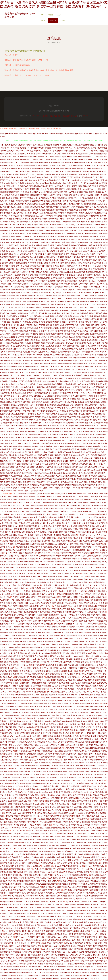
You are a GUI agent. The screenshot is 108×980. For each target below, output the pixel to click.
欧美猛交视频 (24, 201)
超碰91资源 (77, 281)
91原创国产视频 (22, 222)
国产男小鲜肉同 (75, 204)
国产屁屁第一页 (75, 322)
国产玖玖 (55, 420)
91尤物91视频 (17, 553)
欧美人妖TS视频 (47, 709)
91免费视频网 (102, 523)
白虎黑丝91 (37, 949)
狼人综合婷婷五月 (24, 541)
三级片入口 (90, 774)
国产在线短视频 (71, 414)
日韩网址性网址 (28, 884)
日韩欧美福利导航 (93, 624)
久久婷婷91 (36, 763)
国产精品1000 (5, 355)
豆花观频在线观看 (14, 905)
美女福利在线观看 (41, 417)
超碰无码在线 (56, 364)
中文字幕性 (34, 810)
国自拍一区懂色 (78, 905)
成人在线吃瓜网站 (19, 346)
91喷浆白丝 (69, 902)
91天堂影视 (59, 408)
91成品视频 (51, 630)
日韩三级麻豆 (80, 795)
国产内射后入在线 (11, 399)
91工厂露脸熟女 (37, 701)
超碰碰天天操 (39, 180)
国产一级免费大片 (99, 254)
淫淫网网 (40, 257)
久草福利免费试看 (53, 396)
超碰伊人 (99, 715)
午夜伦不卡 (10, 171)
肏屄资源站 (34, 896)
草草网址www (39, 712)
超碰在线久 (13, 964)
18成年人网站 (37, 236)
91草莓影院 (34, 195)
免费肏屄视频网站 (61, 772)
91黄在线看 (54, 644)
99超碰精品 (102, 573)
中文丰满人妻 (35, 659)
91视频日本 (80, 857)
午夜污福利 (61, 869)
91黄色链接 (12, 556)
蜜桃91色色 (35, 304)
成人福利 (92, 970)
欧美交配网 (21, 890)
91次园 (30, 556)
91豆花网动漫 (38, 721)
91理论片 (32, 340)
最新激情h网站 (28, 361)
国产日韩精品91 (6, 189)
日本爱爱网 (86, 896)
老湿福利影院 (95, 677)
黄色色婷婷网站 (101, 828)
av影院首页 (91, 591)
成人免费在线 (15, 281)
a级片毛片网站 (75, 949)
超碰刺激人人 (32, 748)
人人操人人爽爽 (62, 928)
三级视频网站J (20, 414)
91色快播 (84, 231)
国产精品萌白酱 (23, 390)
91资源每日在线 (20, 845)
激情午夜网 (10, 751)
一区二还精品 (58, 751)
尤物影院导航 (43, 689)
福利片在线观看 (42, 154)
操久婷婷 (7, 260)
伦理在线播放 (78, 165)
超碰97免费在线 (41, 834)
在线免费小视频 (79, 313)
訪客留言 (63, 20)
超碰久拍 (68, 751)
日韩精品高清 (74, 310)
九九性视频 (43, 863)
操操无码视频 (42, 349)
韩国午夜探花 (90, 742)
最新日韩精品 (82, 216)
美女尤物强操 (23, 689)
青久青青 (11, 393)
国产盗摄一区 (60, 952)
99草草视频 (80, 662)
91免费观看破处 (21, 547)
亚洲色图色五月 (25, 523)
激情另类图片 (88, 225)
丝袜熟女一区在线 (42, 976)
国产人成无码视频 (89, 174)
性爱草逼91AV (97, 322)
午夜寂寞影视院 (47, 547)
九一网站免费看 (99, 701)
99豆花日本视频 (15, 624)
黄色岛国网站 (72, 189)
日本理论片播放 (92, 636)
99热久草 (95, 526)
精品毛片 (65, 340)
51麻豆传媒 (23, 908)
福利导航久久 (55, 650)
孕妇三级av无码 (58, 358)
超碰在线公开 (33, 384)
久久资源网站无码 (36, 606)
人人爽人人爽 (92, 568)
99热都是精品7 (63, 848)
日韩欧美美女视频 (44, 343)
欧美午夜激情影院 (7, 615)
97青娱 (18, 514)
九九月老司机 (64, 505)
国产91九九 (19, 937)
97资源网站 (70, 633)
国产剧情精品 (81, 154)
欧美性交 (3, 905)
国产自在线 (52, 304)
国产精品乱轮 (20, 677)
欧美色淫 (56, 171)
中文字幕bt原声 (12, 331)
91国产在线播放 (66, 349)
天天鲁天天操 (44, 860)
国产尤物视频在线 (99, 408)
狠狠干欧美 (4, 287)
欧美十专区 (96, 978)
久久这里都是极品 (70, 733)
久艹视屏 (101, 606)
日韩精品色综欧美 (40, 704)
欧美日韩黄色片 (85, 375)
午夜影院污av (83, 668)
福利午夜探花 (36, 698)
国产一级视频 (51, 692)
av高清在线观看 (15, 695)
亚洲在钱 (20, 840)
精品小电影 (76, 940)
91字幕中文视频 (26, 630)
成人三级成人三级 (7, 228)
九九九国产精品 (12, 851)
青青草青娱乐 (96, 615)
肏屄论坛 (33, 538)
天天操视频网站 (69, 798)
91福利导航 (102, 612)
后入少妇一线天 (84, 712)
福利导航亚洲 (56, 653)
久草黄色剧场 (37, 813)
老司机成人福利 (23, 881)
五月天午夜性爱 (49, 967)
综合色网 (58, 905)
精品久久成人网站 (77, 978)
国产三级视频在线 (18, 435)
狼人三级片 (38, 449)
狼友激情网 (8, 579)
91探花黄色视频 (57, 851)
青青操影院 (46, 931)
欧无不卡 (52, 556)
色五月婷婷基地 (13, 606)
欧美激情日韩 (81, 319)
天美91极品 (79, 872)
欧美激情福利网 (6, 437)
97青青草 (29, 712)
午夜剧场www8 (32, 792)
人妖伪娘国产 (16, 698)
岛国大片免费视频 (25, 165)
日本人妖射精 (103, 290)
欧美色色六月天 (98, 168)
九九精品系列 (27, 804)
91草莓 (22, 420)
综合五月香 (41, 204)
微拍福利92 (27, 774)
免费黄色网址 (18, 402)
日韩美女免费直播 (76, 390)
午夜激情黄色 (38, 910)
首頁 (42, 15)
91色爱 (5, 372)
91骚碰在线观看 (20, 807)
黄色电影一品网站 (65, 591)
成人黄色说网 (31, 754)
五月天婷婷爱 (24, 299)
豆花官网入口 (71, 837)
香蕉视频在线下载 (56, 603)
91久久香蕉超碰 (26, 582)
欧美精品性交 (18, 198)
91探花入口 (82, 568)
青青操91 (103, 437)
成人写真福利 (79, 278)
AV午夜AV (20, 887)
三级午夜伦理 (46, 825)
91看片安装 (35, 828)
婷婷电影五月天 (87, 840)
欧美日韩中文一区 (63, 231)
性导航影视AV (83, 242)
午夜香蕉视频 (7, 822)
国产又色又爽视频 (42, 603)
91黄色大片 (48, 606)
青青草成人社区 (48, 813)
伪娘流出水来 (53, 559)
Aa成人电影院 (71, 952)
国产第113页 (98, 807)
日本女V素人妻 (94, 928)
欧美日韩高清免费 (68, 364)
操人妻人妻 (42, 848)
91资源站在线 (62, 503)
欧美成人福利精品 (74, 913)
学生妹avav (4, 293)
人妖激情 (39, 641)
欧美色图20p (37, 798)
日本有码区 (12, 840)
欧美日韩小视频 (72, 405)
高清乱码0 (73, 245)
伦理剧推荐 (78, 355)
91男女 (66, 204)
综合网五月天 (7, 233)
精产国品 (19, 352)
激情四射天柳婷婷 (59, 783)
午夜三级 (74, 535)
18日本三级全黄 (51, 414)
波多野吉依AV (97, 751)
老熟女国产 (62, 585)
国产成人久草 (16, 769)
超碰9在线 (11, 922)
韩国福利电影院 (49, 928)
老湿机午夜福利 (13, 825)
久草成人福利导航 (88, 556)
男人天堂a (83, 585)
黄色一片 (80, 494)
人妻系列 (84, 222)
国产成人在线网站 (18, 204)
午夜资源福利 (69, 872)
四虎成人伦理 (69, 887)
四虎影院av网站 (59, 624)
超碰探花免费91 (8, 618)
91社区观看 (20, 742)
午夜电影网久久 (45, 195)
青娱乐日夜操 (47, 698)
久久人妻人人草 (20, 736)
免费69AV (103, 665)
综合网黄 (12, 328)
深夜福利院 (18, 529)
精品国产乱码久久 (22, 550)
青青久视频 (36, 307)
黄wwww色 (40, 183)
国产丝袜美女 (56, 195)
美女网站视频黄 (22, 417)
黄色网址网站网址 (24, 399)
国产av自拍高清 (6, 633)
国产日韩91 (6, 180)
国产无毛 (80, 733)
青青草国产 (55, 322)
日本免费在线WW (47, 659)
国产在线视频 (39, 316)
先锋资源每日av (52, 538)
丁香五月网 (6, 272)
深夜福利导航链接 (32, 789)
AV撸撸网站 (37, 931)
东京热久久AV (71, 508)
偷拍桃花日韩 (26, 568)
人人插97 (56, 946)
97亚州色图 (63, 644)
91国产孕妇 (89, 603)
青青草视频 (53, 532)
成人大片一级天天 (78, 381)
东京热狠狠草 (40, 251)
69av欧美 (28, 615)
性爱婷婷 (55, 284)
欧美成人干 (36, 517)
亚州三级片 (21, 656)
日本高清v (95, 429)
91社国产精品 (49, 964)
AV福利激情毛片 (31, 426)
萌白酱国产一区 (26, 174)
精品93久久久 (92, 290)
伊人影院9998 (13, 837)
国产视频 (90, 440)
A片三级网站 (76, 287)
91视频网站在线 (18, 189)
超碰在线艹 (38, 266)
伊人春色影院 (42, 656)
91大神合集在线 (60, 701)
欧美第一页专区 (47, 662)
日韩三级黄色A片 (91, 245)
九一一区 (80, 869)
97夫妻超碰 (51, 727)
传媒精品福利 (19, 627)
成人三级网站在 (80, 272)
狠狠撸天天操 (30, 934)
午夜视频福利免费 (49, 437)
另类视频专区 (28, 745)
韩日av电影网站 (68, 769)
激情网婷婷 (43, 408)
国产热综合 (102, 260)
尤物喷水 (65, 704)
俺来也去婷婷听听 (41, 902)
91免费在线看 (51, 677)
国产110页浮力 (57, 931)
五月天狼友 (37, 899)
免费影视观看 (60, 228)
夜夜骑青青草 (16, 168)
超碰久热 (33, 760)
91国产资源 (85, 913)
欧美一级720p (15, 704)
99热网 (29, 500)
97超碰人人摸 (44, 644)
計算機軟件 (47, 116)
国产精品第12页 (82, 337)
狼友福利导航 (22, 556)
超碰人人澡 (35, 769)
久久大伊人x (38, 973)
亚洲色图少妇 (14, 973)
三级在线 (88, 494)
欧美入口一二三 (81, 763)
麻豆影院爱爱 (72, 284)
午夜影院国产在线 (40, 381)
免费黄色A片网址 (62, 174)
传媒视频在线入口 (91, 952)
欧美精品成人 (24, 851)
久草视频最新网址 (56, 248)
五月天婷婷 (4, 440)
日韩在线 (37, 192)
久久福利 (81, 328)
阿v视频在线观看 (88, 621)
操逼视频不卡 (53, 656)
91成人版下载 (22, 715)
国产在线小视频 (90, 349)
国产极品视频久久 (36, 562)
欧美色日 (67, 976)
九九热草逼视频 (12, 780)
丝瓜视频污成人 (31, 420)
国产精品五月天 (8, 290)
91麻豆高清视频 (91, 612)
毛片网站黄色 (28, 449)
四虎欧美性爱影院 (94, 887)
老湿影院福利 (42, 890)
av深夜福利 (36, 662)
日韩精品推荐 (67, 346)
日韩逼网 (21, 183)
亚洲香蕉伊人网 (52, 505)
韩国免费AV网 (98, 517)
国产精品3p (72, 369)
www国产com (74, 514)
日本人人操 (95, 893)
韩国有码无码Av (56, 899)
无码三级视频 (67, 866)
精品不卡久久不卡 (55, 863)
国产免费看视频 (64, 331)
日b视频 (70, 272)
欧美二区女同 (16, 405)
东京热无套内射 (6, 523)
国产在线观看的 (26, 440)
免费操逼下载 (55, 736)
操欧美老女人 (62, 304)
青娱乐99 (16, 511)
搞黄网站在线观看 (92, 313)
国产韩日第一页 (101, 724)
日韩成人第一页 (13, 207)
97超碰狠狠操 (69, 594)
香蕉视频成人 (52, 940)
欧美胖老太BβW (67, 511)
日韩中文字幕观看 (32, 151)
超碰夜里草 (63, 532)
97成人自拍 (18, 730)
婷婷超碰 (45, 609)
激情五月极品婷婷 (69, 154)
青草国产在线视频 (32, 171)
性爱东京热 (15, 272)
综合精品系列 (54, 973)
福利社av (20, 573)
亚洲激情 (22, 526)
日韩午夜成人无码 (60, 680)
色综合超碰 (45, 674)
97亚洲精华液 (24, 157)
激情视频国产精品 (82, 192)
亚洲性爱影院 (53, 913)
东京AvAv (8, 553)
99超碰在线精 (26, 517)
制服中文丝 (37, 520)
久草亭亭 (86, 565)
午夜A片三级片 (57, 290)
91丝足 (12, 600)
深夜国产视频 (49, 429)
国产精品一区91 (27, 405)
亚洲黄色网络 (47, 875)
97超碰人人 (19, 934)
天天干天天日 (73, 934)
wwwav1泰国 (19, 757)
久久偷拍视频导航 (75, 644)
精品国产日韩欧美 (33, 526)
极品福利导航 (71, 417)
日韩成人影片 (11, 269)
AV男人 (85, 573)
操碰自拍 (99, 872)
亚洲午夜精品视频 (55, 337)
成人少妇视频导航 (95, 236)
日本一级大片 (5, 145)
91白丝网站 (26, 671)
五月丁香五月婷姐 (64, 647)
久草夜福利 (30, 976)
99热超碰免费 (5, 869)
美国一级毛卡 (17, 777)
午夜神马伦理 (9, 426)
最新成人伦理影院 (79, 730)
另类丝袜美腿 (62, 689)
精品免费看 (29, 245)
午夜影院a (35, 668)
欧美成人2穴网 (77, 893)
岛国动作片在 (46, 313)
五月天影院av (56, 760)
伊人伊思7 (62, 597)
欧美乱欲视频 (7, 278)
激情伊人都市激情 (58, 955)
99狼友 (66, 919)
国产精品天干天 (64, 177)
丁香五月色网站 (57, 151)
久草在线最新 (56, 346)
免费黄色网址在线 (94, 269)
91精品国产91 (102, 251)
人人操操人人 (72, 692)
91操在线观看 (52, 381)
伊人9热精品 (19, 615)
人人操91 (87, 792)
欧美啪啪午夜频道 (67, 842)
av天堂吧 (79, 878)
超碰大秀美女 (99, 869)
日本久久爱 (47, 783)
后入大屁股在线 (26, 875)
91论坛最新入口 (63, 724)
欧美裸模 (16, 174)
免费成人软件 (21, 301)
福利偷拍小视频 (101, 145)
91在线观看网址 (17, 674)
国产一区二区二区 (14, 163)
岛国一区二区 (36, 313)
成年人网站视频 (99, 378)
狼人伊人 (101, 529)
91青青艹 (34, 718)
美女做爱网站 (60, 571)
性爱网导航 (20, 618)
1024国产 (22, 863)
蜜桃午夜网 (54, 328)
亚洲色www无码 (59, 875)
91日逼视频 (14, 369)
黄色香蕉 (11, 789)
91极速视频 (30, 928)
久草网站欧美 (57, 641)
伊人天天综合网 (89, 588)
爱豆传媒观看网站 (81, 186)
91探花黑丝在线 (40, 884)
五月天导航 (51, 636)
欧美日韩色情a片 (64, 940)
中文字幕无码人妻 (91, 177)
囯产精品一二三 (98, 816)
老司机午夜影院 (84, 955)
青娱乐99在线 (85, 544)
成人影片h (20, 251)
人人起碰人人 (37, 600)
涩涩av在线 (68, 603)
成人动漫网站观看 (42, 163)
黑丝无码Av (84, 514)
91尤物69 (4, 284)
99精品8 (98, 514)
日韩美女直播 (101, 281)
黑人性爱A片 (22, 748)
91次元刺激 (56, 582)
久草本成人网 (32, 680)
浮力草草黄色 (78, 766)
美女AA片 (52, 822)
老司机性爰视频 (97, 698)
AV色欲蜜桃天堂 (91, 857)
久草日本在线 (72, 568)
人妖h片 (45, 949)
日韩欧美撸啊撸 (19, 754)
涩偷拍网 (84, 940)
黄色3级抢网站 (69, 151)
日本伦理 (90, 706)
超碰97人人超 (15, 946)
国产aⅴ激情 (42, 452)
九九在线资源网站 (21, 494)
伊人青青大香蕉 (73, 544)
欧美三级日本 (7, 346)
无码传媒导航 (12, 337)
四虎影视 (40, 233)
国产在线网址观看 (69, 319)
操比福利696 (79, 828)
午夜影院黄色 (95, 881)
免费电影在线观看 (75, 236)
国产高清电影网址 (14, 296)
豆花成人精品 (99, 925)
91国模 (13, 576)
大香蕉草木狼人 (98, 494)
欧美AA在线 (69, 742)
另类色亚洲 (90, 627)
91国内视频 (101, 591)
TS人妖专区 (80, 627)
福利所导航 (10, 414)
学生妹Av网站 (7, 154)
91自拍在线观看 (100, 165)
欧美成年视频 (18, 446)
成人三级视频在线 (21, 340)
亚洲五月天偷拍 (76, 541)
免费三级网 (94, 656)
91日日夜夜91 (29, 180)
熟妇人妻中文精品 (33, 807)
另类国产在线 (16, 307)
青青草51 (49, 378)
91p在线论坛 (26, 919)
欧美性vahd (73, 712)
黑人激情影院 (44, 780)
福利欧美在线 (26, 387)
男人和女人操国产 (78, 526)
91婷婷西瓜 (74, 727)
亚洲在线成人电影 (32, 854)
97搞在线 (53, 689)
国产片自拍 (55, 263)
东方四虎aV (10, 916)
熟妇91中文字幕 (89, 890)
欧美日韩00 (47, 641)
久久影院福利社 (81, 842)
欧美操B (16, 582)
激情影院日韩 (9, 387)
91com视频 (90, 899)
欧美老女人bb (19, 228)
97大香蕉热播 (75, 840)
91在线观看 (72, 440)
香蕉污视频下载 (45, 706)
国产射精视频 (87, 704)
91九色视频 (19, 186)
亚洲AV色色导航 (42, 695)
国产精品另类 (43, 435)
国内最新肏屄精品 (65, 553)
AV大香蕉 (27, 674)
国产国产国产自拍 (11, 763)
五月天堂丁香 (97, 411)
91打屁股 (56, 825)
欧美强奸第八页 (10, 573)
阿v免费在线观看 (28, 905)
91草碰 (72, 239)
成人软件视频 (83, 284)
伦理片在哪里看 (43, 328)
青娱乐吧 (22, 500)
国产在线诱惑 (59, 387)
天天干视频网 (78, 754)
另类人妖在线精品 (33, 647)
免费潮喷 (12, 222)
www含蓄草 (59, 742)
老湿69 (61, 748)
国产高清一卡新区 (41, 219)
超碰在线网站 (11, 890)
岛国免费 (83, 304)
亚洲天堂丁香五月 (56, 299)
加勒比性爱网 (19, 171)
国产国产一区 (17, 192)
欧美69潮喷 (59, 192)
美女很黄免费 (7, 792)
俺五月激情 (56, 541)
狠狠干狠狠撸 (67, 721)
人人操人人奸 (90, 828)
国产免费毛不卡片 (65, 420)
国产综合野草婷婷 (17, 772)
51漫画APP (34, 325)
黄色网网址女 (44, 248)
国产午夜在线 (75, 848)
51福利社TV (7, 636)
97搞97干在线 (35, 881)
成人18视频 (24, 396)
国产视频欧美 (25, 701)
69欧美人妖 (64, 825)
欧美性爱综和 (25, 766)
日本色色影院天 (94, 860)
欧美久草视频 (74, 822)
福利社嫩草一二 (59, 633)
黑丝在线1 (12, 559)
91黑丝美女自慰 (47, 772)
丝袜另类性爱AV (91, 733)
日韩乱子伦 (48, 680)
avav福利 (24, 535)
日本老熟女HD (8, 845)
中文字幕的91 (79, 674)
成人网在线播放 (75, 704)
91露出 (25, 831)
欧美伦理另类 (92, 443)
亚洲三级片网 (47, 550)
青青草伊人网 (86, 721)
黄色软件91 (89, 275)
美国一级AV (37, 174)
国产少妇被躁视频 (29, 597)
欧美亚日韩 (67, 588)
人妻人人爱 (97, 500)
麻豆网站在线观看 (89, 296)
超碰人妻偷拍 (83, 757)
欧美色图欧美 (5, 686)
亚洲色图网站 (20, 432)
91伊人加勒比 (54, 310)
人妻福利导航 (46, 881)
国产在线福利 (94, 423)
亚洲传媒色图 (100, 748)
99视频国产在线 (8, 514)
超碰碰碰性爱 (22, 559)
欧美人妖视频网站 (86, 361)
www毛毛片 (83, 884)
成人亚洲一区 (29, 801)
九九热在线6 (62, 937)
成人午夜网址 (33, 322)
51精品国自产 (56, 721)
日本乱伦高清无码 (37, 429)
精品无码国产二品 (23, 408)
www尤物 (56, 517)
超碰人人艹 (23, 650)
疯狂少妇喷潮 (33, 367)
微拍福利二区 (65, 845)
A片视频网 (43, 304)
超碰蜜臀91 (61, 692)
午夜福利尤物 (65, 973)
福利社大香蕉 (75, 538)
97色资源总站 (62, 934)
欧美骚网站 (64, 393)
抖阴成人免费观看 (67, 517)
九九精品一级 (76, 621)
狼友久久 (55, 881)
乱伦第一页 (27, 293)
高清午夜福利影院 (41, 556)
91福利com (88, 701)
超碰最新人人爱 (71, 854)
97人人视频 (43, 822)
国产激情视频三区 (82, 364)
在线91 (7, 638)
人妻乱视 (7, 204)
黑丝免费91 (26, 698)
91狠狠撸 (76, 171)
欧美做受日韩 (49, 201)
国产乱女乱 (88, 369)
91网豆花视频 (40, 228)
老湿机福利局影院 (58, 562)
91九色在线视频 (17, 355)
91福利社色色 (69, 789)
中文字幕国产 (17, 636)
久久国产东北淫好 (9, 860)
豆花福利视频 (19, 343)
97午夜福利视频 (13, 216)
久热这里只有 (94, 834)
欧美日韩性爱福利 (42, 340)
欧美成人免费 (20, 647)
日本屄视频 (71, 627)
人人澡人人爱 (16, 813)
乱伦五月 (21, 378)
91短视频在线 (14, 440)
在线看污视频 (86, 848)
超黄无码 (76, 387)
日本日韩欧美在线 (42, 411)
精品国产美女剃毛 (97, 171)
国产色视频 (47, 358)
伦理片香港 (62, 417)
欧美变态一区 (25, 148)
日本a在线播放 (35, 550)
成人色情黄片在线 (76, 260)
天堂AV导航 (54, 786)
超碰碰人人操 (93, 665)
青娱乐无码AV (81, 863)
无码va (103, 795)
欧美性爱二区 (59, 854)
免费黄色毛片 (51, 168)
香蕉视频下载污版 (90, 367)
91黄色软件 (73, 630)
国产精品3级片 (44, 157)
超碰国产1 (88, 650)
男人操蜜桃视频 (15, 236)
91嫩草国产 (95, 417)
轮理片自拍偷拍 (31, 343)
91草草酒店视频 (51, 180)
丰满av (73, 609)
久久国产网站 (26, 692)
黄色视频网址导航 (58, 275)
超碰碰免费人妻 (78, 816)
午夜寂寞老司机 (28, 709)
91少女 (46, 973)
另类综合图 (30, 544)
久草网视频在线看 (7, 263)
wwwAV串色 (58, 795)
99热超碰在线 (15, 919)
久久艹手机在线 (83, 692)
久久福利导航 (56, 497)
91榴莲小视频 (28, 219)
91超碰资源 (45, 736)
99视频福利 (32, 565)
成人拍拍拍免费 (10, 242)
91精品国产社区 (44, 364)
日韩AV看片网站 (6, 683)
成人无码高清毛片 (72, 293)
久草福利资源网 (75, 254)
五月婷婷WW (39, 908)
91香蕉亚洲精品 (43, 310)
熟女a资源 (19, 949)
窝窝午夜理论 (99, 361)
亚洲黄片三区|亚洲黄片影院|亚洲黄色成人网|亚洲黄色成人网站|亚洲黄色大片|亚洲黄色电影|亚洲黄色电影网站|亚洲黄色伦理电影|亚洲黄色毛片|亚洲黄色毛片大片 (54, 479)
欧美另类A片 (72, 532)
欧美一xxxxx (82, 189)
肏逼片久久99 (75, 834)
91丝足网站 (78, 579)
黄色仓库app (63, 757)
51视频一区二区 (12, 591)
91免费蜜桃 (48, 893)
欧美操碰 (66, 399)
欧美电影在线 (32, 328)
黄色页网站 (4, 760)
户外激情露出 (68, 579)
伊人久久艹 (18, 505)
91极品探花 (38, 618)
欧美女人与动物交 (65, 160)
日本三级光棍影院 (44, 186)
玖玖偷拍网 (35, 925)
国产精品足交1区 (9, 848)
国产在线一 (59, 201)
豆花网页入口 (41, 636)
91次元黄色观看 (101, 621)
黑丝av (103, 535)
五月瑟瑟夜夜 (74, 576)
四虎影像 (92, 503)
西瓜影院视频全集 (68, 423)
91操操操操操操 (61, 665)
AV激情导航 (45, 786)
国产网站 (62, 242)
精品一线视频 (47, 795)
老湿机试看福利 (52, 961)
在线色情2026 (9, 931)
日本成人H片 (27, 967)
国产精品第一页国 (90, 299)
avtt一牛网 (82, 630)
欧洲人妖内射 (5, 612)
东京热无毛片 (84, 559)
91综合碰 (80, 369)
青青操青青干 (27, 443)
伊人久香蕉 (45, 647)
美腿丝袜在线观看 (60, 369)
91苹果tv (47, 541)
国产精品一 (72, 689)
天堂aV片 (39, 777)
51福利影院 (30, 414)
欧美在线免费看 (74, 257)
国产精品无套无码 (87, 352)
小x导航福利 (38, 405)
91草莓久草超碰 (95, 192)
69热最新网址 (92, 384)
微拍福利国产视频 (75, 174)
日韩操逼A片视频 (12, 766)
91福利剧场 (50, 228)
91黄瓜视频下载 (37, 541)
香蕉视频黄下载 (70, 494)
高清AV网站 (37, 875)
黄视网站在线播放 (43, 263)
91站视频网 (36, 837)
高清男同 (46, 449)
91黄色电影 (83, 266)
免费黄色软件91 (62, 576)
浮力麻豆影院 (31, 890)
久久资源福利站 (55, 878)
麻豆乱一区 (17, 683)
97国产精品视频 (98, 207)
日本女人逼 (30, 603)
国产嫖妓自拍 (65, 715)
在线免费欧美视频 (38, 168)
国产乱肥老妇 (64, 361)
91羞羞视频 (54, 242)
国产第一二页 (91, 689)
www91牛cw (5, 568)
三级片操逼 (92, 842)
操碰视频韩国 (5, 952)
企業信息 (53, 20)
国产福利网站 (84, 934)
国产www (67, 408)
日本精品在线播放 (21, 393)
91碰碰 (54, 978)
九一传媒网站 (57, 588)
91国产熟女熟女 (44, 612)
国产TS (46, 500)
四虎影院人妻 (75, 724)
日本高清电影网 (48, 236)
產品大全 (60, 15)
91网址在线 (20, 532)
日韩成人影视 (7, 198)
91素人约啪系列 (79, 529)
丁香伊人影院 (68, 674)
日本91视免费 (36, 665)
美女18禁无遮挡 (84, 881)
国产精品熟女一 (74, 198)
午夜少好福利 (13, 588)
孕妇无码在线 (95, 420)
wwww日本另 (97, 547)
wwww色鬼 (32, 494)
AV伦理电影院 (50, 579)
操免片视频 (24, 606)
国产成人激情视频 (82, 239)
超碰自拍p (31, 641)
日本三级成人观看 (68, 337)
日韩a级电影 (24, 375)
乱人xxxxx (69, 387)
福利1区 (10, 854)
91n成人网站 (12, 653)
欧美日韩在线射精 (98, 792)
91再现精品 (25, 511)
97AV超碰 (66, 739)
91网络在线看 (22, 860)
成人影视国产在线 (51, 257)
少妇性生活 (37, 952)
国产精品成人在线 (18, 245)
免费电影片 (38, 260)
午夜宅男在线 (94, 284)
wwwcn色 (28, 721)
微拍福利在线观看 (17, 145)
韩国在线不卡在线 (65, 766)
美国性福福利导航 (75, 659)
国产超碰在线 (64, 834)
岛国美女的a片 (46, 582)
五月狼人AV (27, 949)
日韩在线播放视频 (64, 381)
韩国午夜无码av (27, 704)
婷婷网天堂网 (26, 724)
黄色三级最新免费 (84, 417)
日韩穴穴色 (80, 798)
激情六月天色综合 (77, 739)
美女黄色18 (43, 337)
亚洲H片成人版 (48, 523)
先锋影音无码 (67, 565)
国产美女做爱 (78, 866)
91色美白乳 (72, 937)
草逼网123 (98, 600)
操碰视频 (58, 233)
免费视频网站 (46, 399)
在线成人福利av (20, 621)
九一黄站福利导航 (99, 902)
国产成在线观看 (24, 369)
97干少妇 (39, 928)
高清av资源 (96, 848)
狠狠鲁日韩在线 (74, 556)
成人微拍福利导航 (37, 446)
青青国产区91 (90, 937)
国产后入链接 (13, 497)
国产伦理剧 (76, 352)
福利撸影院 (92, 231)
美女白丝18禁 (88, 396)
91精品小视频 (9, 452)
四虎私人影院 (41, 940)
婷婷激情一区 (42, 937)
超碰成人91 (7, 777)
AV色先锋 (55, 715)
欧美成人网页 (45, 766)
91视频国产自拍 (72, 228)
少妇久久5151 (87, 517)
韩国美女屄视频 (99, 582)
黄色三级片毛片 (28, 260)
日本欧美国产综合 (7, 757)
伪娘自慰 (51, 571)
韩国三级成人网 (56, 831)
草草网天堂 (19, 503)
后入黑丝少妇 (90, 511)
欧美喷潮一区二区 (92, 426)
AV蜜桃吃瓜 (43, 384)
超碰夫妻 (78, 517)
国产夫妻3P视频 (69, 931)
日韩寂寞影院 (83, 503)
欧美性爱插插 (12, 195)
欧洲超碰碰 (29, 757)
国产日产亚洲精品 (56, 225)
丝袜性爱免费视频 (97, 565)
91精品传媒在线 (47, 511)
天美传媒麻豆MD (95, 718)
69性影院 (28, 189)
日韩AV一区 (101, 742)
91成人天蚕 (102, 916)
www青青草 (45, 807)
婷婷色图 (40, 840)
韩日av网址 (35, 508)
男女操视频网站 (79, 706)
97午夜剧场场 (11, 715)
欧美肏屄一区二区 (46, 367)
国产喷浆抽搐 (39, 361)
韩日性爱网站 (31, 656)
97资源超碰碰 (94, 668)
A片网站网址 (88, 390)
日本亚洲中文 (16, 665)
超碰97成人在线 (53, 845)
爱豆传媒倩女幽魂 (95, 222)
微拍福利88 (25, 739)
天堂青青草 (53, 695)
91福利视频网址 (10, 541)
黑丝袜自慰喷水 (11, 378)
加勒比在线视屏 (43, 372)
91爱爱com (37, 275)
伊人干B (26, 896)
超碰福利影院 (85, 822)
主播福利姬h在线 (92, 272)
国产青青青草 (17, 437)
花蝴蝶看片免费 (38, 160)
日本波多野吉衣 (92, 310)
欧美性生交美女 (36, 943)
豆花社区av (96, 783)
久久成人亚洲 (55, 355)
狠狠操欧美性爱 (20, 290)
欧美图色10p (89, 943)
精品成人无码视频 (89, 399)
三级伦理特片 (52, 774)
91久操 (8, 245)
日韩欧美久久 (26, 857)
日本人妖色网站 (60, 709)
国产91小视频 (36, 497)
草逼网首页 (103, 186)
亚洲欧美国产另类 (80, 443)
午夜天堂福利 (68, 810)
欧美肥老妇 (24, 372)
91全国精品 (24, 786)
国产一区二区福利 (65, 165)
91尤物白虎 (73, 757)
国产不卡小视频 (36, 299)
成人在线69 (103, 497)
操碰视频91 (47, 715)
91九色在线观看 (68, 378)
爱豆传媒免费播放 (81, 571)
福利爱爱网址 (50, 316)
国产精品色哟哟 (89, 520)
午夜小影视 (60, 902)
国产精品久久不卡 (53, 842)
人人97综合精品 (73, 304)
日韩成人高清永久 (35, 795)
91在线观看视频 (66, 946)
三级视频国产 (71, 869)
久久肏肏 (67, 777)
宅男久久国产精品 (51, 361)
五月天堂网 (33, 452)
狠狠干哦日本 (80, 624)
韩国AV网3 (97, 919)
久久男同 (88, 978)
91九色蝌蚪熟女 (48, 952)
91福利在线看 (37, 568)
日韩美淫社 (50, 896)
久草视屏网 (24, 819)
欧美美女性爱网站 (50, 568)
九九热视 (36, 774)
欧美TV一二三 (66, 582)
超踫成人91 (97, 532)
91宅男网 (3, 668)
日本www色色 (95, 535)
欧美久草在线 (57, 919)
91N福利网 (72, 774)
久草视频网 (73, 908)
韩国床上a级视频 (94, 863)
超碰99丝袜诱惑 (6, 582)
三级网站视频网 (91, 402)
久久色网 (63, 913)
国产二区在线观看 (77, 145)
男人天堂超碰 (17, 896)
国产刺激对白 (103, 443)
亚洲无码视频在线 (93, 301)
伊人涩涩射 (46, 275)
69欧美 (78, 671)
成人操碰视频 (39, 638)
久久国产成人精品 (80, 290)
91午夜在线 (66, 426)
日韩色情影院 (33, 860)
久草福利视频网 (17, 180)
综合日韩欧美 (93, 186)
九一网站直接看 (37, 671)
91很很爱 (11, 647)
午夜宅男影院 (58, 887)
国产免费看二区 (97, 325)
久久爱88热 (65, 541)
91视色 (17, 254)
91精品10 (75, 777)
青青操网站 (77, 553)
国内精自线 (33, 157)
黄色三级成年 (14, 299)
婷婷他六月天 (40, 842)
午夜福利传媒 (16, 597)
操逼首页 (9, 801)
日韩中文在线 (76, 207)
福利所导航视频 (91, 328)
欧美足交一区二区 (79, 183)
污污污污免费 (95, 343)
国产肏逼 (6, 724)
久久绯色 (47, 562)
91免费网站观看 (13, 893)
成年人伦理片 (76, 408)
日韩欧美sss (84, 961)
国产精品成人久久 (100, 683)
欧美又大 (95, 228)
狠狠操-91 (83, 307)
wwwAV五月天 (72, 709)
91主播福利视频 (95, 819)
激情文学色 (97, 390)
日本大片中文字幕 (57, 612)
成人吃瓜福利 (33, 222)
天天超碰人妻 (41, 727)
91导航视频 (29, 573)
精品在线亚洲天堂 (85, 532)
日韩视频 (20, 961)
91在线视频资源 (6, 967)
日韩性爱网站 (99, 706)
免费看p (31, 908)
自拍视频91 (83, 210)
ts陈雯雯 (103, 630)
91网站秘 (90, 730)
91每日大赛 (35, 878)
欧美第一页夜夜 (55, 163)
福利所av (77, 721)
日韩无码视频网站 (46, 334)
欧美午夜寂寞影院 (57, 278)
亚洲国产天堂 (97, 851)
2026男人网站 (57, 621)
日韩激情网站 (72, 884)
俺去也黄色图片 (71, 612)
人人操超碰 (89, 674)
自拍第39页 (26, 955)
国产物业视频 (84, 777)
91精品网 (80, 952)
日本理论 (32, 390)
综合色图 (62, 881)
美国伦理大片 (65, 145)
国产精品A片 (87, 902)
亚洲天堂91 (13, 662)
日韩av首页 (8, 721)
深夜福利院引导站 (52, 638)
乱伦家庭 (26, 177)
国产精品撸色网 (73, 585)
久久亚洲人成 (80, 248)
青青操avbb (45, 925)
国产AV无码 (76, 222)
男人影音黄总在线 (47, 508)
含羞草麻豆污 (96, 553)
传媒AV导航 (92, 680)
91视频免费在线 (56, 426)
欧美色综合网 (7, 160)
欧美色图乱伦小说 (9, 301)
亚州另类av (4, 940)
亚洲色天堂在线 (24, 497)
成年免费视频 (67, 449)
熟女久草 (12, 532)
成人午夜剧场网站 (27, 958)
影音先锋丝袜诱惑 (19, 641)
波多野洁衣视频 (48, 210)
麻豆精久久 (65, 606)
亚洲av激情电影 (85, 293)
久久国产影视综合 (47, 192)
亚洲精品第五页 (76, 296)
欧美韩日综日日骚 (25, 686)
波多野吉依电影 (38, 216)
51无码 (60, 777)
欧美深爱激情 (65, 893)
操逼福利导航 (90, 831)
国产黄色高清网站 (14, 520)
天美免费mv (61, 837)
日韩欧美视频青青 (53, 801)
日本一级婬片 (91, 151)
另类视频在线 (33, 559)
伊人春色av (101, 508)
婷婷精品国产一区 (22, 659)
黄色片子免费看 (17, 612)
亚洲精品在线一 (49, 600)
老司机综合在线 (62, 712)
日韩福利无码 (37, 402)
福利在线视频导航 (78, 426)
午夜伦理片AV (45, 955)
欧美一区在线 (49, 233)
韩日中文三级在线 (13, 701)
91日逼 (16, 423)
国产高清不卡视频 (30, 233)
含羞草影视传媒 (37, 893)
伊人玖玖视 (47, 588)
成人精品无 (54, 390)
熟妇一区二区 (27, 869)
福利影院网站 (86, 204)
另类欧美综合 (11, 609)
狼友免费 (89, 653)
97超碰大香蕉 (98, 160)
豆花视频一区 (83, 745)
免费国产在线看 (96, 334)
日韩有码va (46, 497)
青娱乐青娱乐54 (32, 706)
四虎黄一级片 (86, 505)
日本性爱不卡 (16, 783)
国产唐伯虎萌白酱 (50, 514)
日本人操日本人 (30, 840)
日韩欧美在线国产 (84, 213)
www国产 (57, 511)
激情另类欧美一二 (36, 358)
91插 (77, 378)
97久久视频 (87, 780)
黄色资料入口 (54, 411)
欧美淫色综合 (52, 748)
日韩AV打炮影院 (38, 615)
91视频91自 (59, 523)
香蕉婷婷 (60, 594)
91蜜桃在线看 (20, 916)
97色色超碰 (10, 659)
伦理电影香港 (18, 304)
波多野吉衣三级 (57, 313)
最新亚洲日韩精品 (70, 269)
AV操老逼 (29, 742)
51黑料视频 (83, 665)
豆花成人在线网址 (37, 922)
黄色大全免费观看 (53, 819)
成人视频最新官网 (35, 715)
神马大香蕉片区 (55, 792)
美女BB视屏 (49, 494)
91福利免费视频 (52, 440)
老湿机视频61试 (24, 653)
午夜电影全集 (66, 222)
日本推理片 (43, 331)
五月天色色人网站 (7, 621)
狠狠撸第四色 (91, 446)
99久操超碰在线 (63, 807)
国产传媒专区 (7, 834)
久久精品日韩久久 (15, 709)
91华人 (85, 219)
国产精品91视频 (80, 384)
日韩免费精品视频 (84, 429)
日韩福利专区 (5, 405)
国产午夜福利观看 (14, 910)
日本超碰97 (49, 922)
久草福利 (19, 177)
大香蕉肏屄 (26, 769)
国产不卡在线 (9, 186)
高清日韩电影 (87, 408)
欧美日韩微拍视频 (49, 683)
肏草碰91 (14, 686)
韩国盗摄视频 (87, 976)
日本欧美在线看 (54, 384)
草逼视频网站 (54, 500)
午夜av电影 (83, 860)
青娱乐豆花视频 (82, 718)
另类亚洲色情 (39, 198)
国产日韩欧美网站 (97, 331)
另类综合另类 (60, 508)
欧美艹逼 (83, 576)
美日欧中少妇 (95, 692)
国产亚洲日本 (24, 760)
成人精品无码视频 (63, 168)
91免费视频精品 (31, 435)
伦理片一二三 (5, 576)
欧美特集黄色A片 (60, 922)
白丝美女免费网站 (51, 160)
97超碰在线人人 (51, 544)
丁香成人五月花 (32, 248)
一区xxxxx (14, 165)
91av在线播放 (50, 281)
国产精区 (33, 819)
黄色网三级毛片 (66, 411)
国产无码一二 (92, 304)
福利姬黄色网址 (10, 248)
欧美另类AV (100, 739)
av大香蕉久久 (81, 958)
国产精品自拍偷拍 (22, 334)
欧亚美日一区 (10, 899)
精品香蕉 (37, 239)
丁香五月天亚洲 (74, 393)
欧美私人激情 (29, 834)
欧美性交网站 (35, 511)
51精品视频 (94, 497)
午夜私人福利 (25, 893)
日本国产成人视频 (28, 411)
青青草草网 (17, 967)
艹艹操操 (61, 213)
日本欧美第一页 (15, 381)
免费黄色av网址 (14, 372)
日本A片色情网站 (84, 854)
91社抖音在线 (33, 780)
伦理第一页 (15, 585)
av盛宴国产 (34, 851)
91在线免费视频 (55, 739)
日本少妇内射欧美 (54, 704)
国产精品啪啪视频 (25, 964)
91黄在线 (9, 680)
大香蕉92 (37, 772)
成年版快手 (27, 402)
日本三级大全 (72, 328)
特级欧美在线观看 (72, 210)
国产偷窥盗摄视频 (28, 163)
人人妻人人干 (78, 701)
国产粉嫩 (54, 375)
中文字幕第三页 (39, 231)
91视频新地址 (7, 423)
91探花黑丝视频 (12, 810)
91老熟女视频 (86, 547)
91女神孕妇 (80, 650)
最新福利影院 (74, 361)
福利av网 (17, 878)
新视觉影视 (69, 278)
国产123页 (57, 526)
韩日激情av (66, 653)
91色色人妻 (82, 251)
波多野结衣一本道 (68, 650)
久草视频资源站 (31, 204)
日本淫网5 (53, 745)
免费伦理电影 (23, 284)
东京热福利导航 (29, 727)
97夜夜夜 (40, 633)
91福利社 (59, 890)
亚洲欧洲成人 (28, 192)
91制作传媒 (59, 281)
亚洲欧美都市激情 (63, 600)
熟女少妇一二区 (73, 783)
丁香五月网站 (53, 331)
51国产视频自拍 (26, 585)
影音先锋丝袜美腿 (13, 958)
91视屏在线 (98, 538)
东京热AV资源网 (83, 837)
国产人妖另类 (76, 500)
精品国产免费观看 (27, 281)
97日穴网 (6, 281)
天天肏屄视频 (14, 819)
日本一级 (101, 358)
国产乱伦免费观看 (59, 367)
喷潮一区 (11, 322)
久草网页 (19, 313)
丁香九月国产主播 (9, 417)
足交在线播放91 (45, 151)
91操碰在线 (76, 157)
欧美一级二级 (56, 769)
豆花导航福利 (84, 875)
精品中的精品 (86, 207)
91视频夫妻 (41, 819)
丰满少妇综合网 (49, 970)
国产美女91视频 (96, 432)
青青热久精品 (95, 772)
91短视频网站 (54, 393)
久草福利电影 (51, 934)
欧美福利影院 (44, 789)
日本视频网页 (72, 881)
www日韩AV (17, 745)
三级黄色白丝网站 (46, 854)
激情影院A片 (27, 783)
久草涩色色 (21, 928)
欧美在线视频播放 (11, 384)
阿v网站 (53, 807)
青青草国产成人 (61, 189)
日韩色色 (59, 636)
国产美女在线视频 (85, 228)
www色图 (54, 766)
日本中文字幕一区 (70, 429)
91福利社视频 (58, 287)
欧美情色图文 (5, 538)
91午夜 (90, 922)
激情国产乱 (21, 706)
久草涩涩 (23, 278)
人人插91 (99, 588)
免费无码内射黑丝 (32, 532)
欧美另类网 (93, 940)
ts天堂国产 (53, 609)
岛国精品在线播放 (79, 446)
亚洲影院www (83, 535)
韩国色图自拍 (90, 748)
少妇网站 (52, 576)
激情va (75, 582)
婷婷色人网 (37, 585)
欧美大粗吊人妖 (87, 393)
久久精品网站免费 (62, 840)
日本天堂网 (86, 562)
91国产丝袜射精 (46, 668)
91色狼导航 (36, 576)
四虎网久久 (7, 739)
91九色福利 (41, 352)
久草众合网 (57, 866)
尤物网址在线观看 (35, 588)
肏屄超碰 (101, 594)
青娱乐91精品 (95, 875)
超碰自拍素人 (81, 931)
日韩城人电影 (88, 807)
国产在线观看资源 (35, 210)
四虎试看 (59, 204)
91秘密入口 (8, 807)
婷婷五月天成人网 (28, 842)
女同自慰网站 (96, 822)
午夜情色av (72, 680)
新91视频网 (96, 213)
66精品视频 (29, 319)
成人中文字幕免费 (85, 378)
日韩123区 (92, 508)
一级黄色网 (73, 251)
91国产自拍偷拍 (19, 160)
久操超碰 (69, 964)
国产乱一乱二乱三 (89, 281)
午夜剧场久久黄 (78, 751)
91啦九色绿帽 (91, 594)
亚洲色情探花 (72, 698)
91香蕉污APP (69, 372)
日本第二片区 (5, 429)
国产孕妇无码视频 (82, 423)
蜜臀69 (18, 931)
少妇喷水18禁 (25, 325)
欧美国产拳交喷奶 (26, 231)
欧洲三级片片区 (89, 638)
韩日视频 (35, 293)
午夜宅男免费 (28, 198)
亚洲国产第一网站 (9, 319)
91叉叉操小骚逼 (13, 396)
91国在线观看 (70, 275)
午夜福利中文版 (43, 565)
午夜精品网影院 (20, 263)
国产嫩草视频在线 (63, 437)
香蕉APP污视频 (95, 287)
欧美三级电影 (7, 402)
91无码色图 (81, 636)
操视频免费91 (65, 207)
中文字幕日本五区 (51, 553)
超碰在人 (9, 529)
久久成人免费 (7, 878)
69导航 (37, 733)
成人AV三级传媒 (44, 653)
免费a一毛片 (44, 269)
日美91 (90, 585)
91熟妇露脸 (84, 597)
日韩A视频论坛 (69, 795)
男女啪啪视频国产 (42, 831)
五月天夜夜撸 (18, 721)
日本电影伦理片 (34, 284)
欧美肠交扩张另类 (56, 269)
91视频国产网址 (32, 644)
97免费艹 (27, 313)
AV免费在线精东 (72, 875)
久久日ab (70, 571)
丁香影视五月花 (70, 343)
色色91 (37, 709)
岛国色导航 (62, 544)
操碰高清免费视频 (54, 222)
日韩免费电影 (44, 242)
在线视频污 (81, 774)
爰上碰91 (86, 432)
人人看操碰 (38, 245)
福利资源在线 (37, 189)
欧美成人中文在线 (13, 786)
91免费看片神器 (96, 801)
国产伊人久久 (96, 908)
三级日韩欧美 (24, 331)
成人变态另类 (90, 641)
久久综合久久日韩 (33, 736)
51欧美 (11, 210)
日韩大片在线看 (69, 248)
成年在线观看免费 (65, 446)
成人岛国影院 (32, 346)
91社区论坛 (25, 296)
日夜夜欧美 (85, 257)
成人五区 (75, 860)
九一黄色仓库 (57, 810)
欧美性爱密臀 (23, 367)
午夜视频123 (34, 331)
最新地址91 (26, 594)
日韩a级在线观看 (75, 896)
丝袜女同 (83, 316)
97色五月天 (28, 899)
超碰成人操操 (14, 201)
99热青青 (6, 902)
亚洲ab (85, 236)
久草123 (17, 387)
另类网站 (92, 597)
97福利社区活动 (94, 760)
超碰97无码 (23, 795)
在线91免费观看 (19, 822)
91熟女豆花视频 (76, 807)
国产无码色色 (31, 310)
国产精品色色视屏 (59, 216)
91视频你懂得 (16, 260)
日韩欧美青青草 (74, 772)
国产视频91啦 (74, 825)
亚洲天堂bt (59, 872)
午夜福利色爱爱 (98, 695)
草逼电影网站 (14, 872)
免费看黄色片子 (20, 816)
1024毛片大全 (68, 641)
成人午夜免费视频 (36, 177)
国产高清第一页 (54, 349)
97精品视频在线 (68, 760)
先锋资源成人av (46, 526)
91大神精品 (55, 186)
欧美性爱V (70, 828)
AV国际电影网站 (83, 497)
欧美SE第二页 (15, 358)
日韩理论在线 (50, 615)
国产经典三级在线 (84, 263)
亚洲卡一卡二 (18, 349)
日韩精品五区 (74, 786)
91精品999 (10, 949)
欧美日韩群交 (37, 967)
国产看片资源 (53, 219)
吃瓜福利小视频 (38, 225)
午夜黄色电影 (24, 562)
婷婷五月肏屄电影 (99, 780)
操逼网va (28, 600)
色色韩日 (6, 772)
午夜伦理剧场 (55, 780)
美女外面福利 (96, 562)
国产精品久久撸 (40, 573)
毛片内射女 (24, 358)
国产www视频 (45, 375)
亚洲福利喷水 (67, 754)
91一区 (46, 390)
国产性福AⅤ (70, 916)
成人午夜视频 (59, 301)
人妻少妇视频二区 (58, 293)
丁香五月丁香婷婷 (84, 414)
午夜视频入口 (7, 644)
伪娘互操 (93, 606)
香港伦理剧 (20, 242)
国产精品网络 (84, 420)
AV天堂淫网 (91, 736)
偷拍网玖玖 (97, 704)
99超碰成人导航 (87, 600)
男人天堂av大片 (52, 804)
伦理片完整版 (31, 263)
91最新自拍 (80, 275)
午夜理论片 (103, 426)
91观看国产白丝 (35, 609)
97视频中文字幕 (19, 733)
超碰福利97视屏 (6, 411)
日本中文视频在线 (67, 355)
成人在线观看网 (26, 798)
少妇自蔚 (73, 804)
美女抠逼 (14, 500)
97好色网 (47, 721)
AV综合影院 (4, 600)
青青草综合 (23, 780)
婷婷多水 (41, 494)
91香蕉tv (81, 612)
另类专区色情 (37, 783)
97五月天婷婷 (38, 287)
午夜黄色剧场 (15, 842)
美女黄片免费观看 (78, 402)
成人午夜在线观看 (75, 148)
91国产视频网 (86, 322)
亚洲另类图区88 (87, 538)
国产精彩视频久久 (60, 910)
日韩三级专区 (30, 633)
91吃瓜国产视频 (26, 973)
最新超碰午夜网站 (34, 535)
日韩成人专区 (69, 671)
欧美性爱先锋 (28, 529)
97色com (46, 798)
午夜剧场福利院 (25, 837)
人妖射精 (47, 177)
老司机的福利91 (73, 597)
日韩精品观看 (50, 251)
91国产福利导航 (42, 816)
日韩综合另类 (77, 780)
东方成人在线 (87, 254)
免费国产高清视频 (12, 420)
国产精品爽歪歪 (83, 801)
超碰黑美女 (35, 766)
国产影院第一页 (16, 266)
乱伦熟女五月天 (90, 163)
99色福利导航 (75, 505)
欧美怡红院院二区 (67, 186)
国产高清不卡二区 (85, 435)
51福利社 (28, 503)
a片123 (96, 346)
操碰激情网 (62, 695)
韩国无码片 (53, 718)
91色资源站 (72, 801)
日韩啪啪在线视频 (97, 709)
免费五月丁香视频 (71, 325)
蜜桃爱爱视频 (79, 163)
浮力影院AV (32, 650)
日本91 (5, 695)
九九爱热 (22, 712)
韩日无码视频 (39, 958)
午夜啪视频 (23, 423)
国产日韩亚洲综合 (42, 393)
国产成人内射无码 (55, 154)
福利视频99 (100, 766)
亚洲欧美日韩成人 (28, 695)
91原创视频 (61, 405)
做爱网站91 (48, 671)
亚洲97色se (80, 831)
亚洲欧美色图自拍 (14, 884)
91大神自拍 (31, 154)
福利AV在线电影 (21, 751)
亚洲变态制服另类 (49, 869)
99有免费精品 (16, 869)
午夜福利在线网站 (26, 254)
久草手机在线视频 (68, 878)
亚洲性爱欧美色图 (88, 609)
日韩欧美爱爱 (48, 260)
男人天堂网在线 (64, 609)
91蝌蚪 (30, 621)
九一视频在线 (95, 845)
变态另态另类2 (97, 375)
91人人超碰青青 (77, 396)
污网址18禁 (74, 435)
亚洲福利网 (85, 845)
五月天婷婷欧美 (68, 233)
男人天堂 (89, 346)
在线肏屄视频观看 (14, 804)
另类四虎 (98, 183)
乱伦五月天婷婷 (47, 369)
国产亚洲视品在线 (44, 420)
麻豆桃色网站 (68, 443)
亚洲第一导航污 (62, 822)
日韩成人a (95, 437)
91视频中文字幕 (65, 656)
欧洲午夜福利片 (13, 875)
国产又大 (88, 751)
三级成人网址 (60, 618)
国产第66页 (6, 307)
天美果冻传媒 (68, 290)
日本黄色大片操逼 (24, 576)
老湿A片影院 (10, 334)
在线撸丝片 (65, 239)
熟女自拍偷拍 (27, 307)
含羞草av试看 (36, 946)
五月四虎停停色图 (50, 627)
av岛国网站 (8, 517)
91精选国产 (101, 296)
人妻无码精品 (88, 165)
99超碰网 (52, 902)
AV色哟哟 (46, 299)
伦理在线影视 (9, 340)
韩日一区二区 (62, 180)
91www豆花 (25, 828)
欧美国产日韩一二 (49, 535)
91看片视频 (63, 774)
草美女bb (92, 757)
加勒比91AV (63, 440)
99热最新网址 (16, 538)
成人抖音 (79, 432)
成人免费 (27, 304)
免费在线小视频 (26, 225)
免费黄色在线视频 (50, 405)
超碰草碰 (19, 899)
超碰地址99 (40, 905)
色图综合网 (41, 677)
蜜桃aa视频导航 (66, 573)
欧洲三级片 (10, 571)
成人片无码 (36, 387)
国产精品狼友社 (58, 943)
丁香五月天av (40, 414)
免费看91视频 (47, 887)
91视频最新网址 (67, 706)
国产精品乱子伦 (16, 638)
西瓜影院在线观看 (37, 201)
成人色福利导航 (94, 571)
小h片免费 (48, 216)
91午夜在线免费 (64, 296)
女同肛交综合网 (70, 523)
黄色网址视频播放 (33, 301)
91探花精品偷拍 (56, 674)
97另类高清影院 (25, 662)
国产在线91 (64, 263)
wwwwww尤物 (77, 520)
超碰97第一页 (50, 908)
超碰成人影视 (51, 231)
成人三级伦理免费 (93, 154)
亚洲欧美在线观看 (100, 225)
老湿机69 (78, 902)
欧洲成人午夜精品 (99, 233)
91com (99, 349)
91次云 (36, 745)
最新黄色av (76, 411)
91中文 (31, 316)
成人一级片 (98, 603)
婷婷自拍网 (13, 795)
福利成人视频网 (65, 816)
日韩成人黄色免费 (89, 644)
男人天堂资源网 (62, 630)
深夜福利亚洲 (98, 393)
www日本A (25, 718)
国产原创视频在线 (70, 201)
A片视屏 (81, 910)
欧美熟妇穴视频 (92, 340)
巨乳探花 (75, 559)
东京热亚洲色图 (92, 449)
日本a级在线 (49, 432)
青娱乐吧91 (92, 958)
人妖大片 (51, 408)
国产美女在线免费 (56, 372)
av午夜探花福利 (55, 340)
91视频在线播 (61, 970)
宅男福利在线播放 (96, 364)
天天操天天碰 (70, 857)
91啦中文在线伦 (54, 529)
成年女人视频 (55, 157)
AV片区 (10, 913)
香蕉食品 (17, 517)
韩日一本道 (72, 922)
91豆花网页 (43, 559)
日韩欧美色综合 (70, 358)
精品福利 (3, 375)
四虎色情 (59, 579)
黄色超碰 (61, 857)
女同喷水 (66, 621)
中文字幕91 (96, 721)
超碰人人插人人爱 (30, 730)
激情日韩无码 (89, 754)
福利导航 (67, 287)
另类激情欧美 (30, 961)
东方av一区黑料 (93, 630)
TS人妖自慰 (67, 905)
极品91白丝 (37, 621)
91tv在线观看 (76, 976)
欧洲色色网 (70, 624)
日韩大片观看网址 (32, 242)
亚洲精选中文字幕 (84, 804)
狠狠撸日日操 (91, 916)
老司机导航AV (36, 523)
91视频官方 (52, 937)
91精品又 (95, 414)
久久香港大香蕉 (88, 541)
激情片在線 (81, 689)
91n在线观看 (49, 905)
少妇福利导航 (27, 624)
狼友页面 (3, 526)
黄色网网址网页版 (9, 881)
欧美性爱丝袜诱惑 (84, 851)
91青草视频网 (74, 919)
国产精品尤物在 (33, 269)
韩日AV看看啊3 (89, 766)
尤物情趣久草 (73, 665)
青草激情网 (57, 550)
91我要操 (91, 307)
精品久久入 (16, 739)
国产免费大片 (16, 429)
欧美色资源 (83, 970)
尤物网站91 (44, 532)
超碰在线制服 (85, 825)
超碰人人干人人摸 (41, 913)
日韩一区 (26, 943)
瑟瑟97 (70, 701)
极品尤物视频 (37, 514)
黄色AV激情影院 (79, 964)
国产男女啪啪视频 (88, 949)
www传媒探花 (81, 789)
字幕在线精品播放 (83, 334)
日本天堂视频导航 (30, 186)
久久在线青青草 (65, 559)
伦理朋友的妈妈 (73, 316)
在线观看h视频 (102, 148)
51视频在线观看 (24, 763)
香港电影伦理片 (72, 266)
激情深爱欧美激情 (60, 307)
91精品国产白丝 (101, 949)
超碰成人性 (95, 955)
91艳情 (92, 514)
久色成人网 (37, 869)
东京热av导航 (52, 597)
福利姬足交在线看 (21, 322)
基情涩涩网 (8, 275)
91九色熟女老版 (78, 656)
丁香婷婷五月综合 (98, 263)
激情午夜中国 (64, 538)
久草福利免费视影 (21, 452)
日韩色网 (88, 816)
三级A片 (31, 393)
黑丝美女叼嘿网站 (50, 777)
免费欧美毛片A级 (69, 863)
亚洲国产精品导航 (46, 171)
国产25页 (26, 538)
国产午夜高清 (33, 337)
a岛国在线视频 (49, 618)
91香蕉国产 (95, 854)
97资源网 (17, 718)
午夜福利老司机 (91, 550)
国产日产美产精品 (47, 301)
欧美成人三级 (90, 910)
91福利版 (69, 943)
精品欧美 (28, 432)
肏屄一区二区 (61, 615)
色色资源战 (4, 624)
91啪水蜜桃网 (32, 423)
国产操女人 (98, 275)
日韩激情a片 (37, 724)
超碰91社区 (21, 603)
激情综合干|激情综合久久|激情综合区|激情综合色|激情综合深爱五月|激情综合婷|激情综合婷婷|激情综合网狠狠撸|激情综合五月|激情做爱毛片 (52, 134)
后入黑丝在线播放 (24, 508)
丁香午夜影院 (64, 961)
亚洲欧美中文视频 (79, 449)
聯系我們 (43, 20)
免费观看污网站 (16, 361)
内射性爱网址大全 (92, 381)
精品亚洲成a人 (11, 390)
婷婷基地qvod (43, 739)
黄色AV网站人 (53, 435)
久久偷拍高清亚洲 (51, 296)
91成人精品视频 (67, 163)
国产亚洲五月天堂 (78, 653)
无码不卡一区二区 (76, 813)
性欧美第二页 (42, 754)
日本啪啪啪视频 (30, 978)
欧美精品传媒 (75, 600)
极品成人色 (75, 331)
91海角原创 (97, 650)
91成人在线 (101, 958)
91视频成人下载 (20, 310)
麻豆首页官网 (76, 715)
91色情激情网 (100, 189)
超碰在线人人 (47, 520)
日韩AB (53, 837)
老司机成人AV (8, 736)
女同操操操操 (58, 671)
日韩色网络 (62, 958)
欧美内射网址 (89, 278)
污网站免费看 (60, 210)
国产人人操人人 (72, 955)
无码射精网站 (26, 236)
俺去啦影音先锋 (8, 976)
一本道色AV (89, 869)
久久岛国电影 (50, 712)
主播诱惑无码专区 (39, 443)
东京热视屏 (31, 916)
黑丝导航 (86, 606)
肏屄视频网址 (27, 952)
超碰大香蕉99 (65, 500)
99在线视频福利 (74, 547)
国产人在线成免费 (48, 174)
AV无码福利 (73, 745)
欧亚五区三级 (66, 730)
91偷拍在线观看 (65, 860)
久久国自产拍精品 (62, 245)
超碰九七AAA (25, 825)
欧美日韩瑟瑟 (95, 837)
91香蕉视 (100, 163)
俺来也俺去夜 (80, 641)
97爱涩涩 (57, 606)
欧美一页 (100, 446)
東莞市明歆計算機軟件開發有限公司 (25, 51)
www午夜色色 (82, 508)
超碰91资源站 (78, 943)
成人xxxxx (96, 369)
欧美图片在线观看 (89, 148)
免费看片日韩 (37, 437)
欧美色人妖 (56, 706)
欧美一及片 (34, 408)
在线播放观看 (21, 328)
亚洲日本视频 (31, 257)
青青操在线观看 (62, 556)
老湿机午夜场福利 (44, 978)
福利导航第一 (99, 671)
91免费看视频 (96, 387)
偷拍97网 (100, 890)
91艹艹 (91, 210)
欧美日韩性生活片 (64, 352)
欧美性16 (66, 260)
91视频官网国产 (73, 307)
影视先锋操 (81, 523)
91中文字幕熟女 (25, 591)
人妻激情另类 (37, 503)
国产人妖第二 (11, 251)
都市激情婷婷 (91, 251)
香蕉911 (28, 160)
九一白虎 (93, 934)
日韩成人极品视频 (47, 387)
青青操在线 (101, 680)
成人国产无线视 (51, 352)
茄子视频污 (96, 180)
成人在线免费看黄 (30, 349)
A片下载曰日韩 (11, 689)
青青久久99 (29, 772)
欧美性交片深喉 (26, 872)
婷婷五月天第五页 (91, 686)
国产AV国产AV (13, 157)
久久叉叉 (72, 340)
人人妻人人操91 (76, 683)
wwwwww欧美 (86, 973)
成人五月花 (56, 686)
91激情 (11, 443)
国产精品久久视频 (59, 668)
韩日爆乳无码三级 (37, 213)
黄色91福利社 (64, 435)
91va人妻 (80, 937)
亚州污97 (100, 831)
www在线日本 (28, 638)
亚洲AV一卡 (68, 313)
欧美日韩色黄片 (24, 195)
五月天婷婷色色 (101, 754)
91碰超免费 (10, 432)
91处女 (42, 254)
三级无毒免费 (40, 378)
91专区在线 (103, 284)
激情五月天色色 (97, 204)
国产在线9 (43, 222)
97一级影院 (99, 786)
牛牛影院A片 (34, 334)
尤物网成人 (92, 573)
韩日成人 (103, 372)
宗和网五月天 (62, 272)
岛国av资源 (68, 281)
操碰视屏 (76, 195)
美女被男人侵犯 (84, 908)
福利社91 (99, 556)
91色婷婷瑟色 (29, 251)
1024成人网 (94, 559)
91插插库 (89, 160)
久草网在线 (98, 210)
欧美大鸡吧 (33, 396)
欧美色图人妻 (26, 168)
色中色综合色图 (10, 656)
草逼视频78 (24, 272)
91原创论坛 (23, 588)
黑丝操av (36, 624)
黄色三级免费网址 (59, 266)
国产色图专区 (92, 633)
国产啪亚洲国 (12, 367)
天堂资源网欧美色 (58, 828)
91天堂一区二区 (13, 375)
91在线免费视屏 (95, 727)
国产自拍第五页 (84, 709)
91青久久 (17, 955)
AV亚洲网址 (73, 263)
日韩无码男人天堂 (69, 497)
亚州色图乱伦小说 (93, 248)
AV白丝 (5, 630)
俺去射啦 (95, 973)
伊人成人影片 (43, 718)
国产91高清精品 (52, 165)
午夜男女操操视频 (96, 961)
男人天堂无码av (70, 636)
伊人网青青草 (50, 254)
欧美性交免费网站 (23, 922)
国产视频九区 (40, 961)
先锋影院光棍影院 (50, 503)
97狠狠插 (79, 367)
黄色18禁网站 (81, 301)
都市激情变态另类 (60, 334)
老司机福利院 (36, 594)
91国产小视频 (63, 390)
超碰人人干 (26, 665)
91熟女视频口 (51, 857)
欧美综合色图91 (100, 579)
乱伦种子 (56, 145)
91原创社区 (8, 304)
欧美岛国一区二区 (12, 325)
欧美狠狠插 (64, 310)
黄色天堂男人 (54, 207)
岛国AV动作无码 (26, 216)
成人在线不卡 (99, 922)
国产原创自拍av (45, 810)
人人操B (56, 893)
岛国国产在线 (65, 396)
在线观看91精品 (6, 446)
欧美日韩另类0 (77, 219)
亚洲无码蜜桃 (28, 571)
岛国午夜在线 (46, 733)
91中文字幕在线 (13, 225)
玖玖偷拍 (91, 884)
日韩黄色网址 (9, 343)
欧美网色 (6, 857)
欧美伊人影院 (21, 248)
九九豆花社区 (16, 831)
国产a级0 (3, 151)
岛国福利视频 (79, 511)
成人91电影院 (16, 594)
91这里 (24, 680)
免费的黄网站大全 (85, 582)
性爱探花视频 (101, 609)
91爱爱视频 (8, 219)
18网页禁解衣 (69, 748)
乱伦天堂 (61, 414)
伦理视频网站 (70, 301)
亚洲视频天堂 (20, 976)
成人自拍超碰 (61, 967)
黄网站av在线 (82, 440)
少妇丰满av (36, 919)
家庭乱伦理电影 (50, 198)
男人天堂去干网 (8, 937)
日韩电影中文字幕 (90, 813)
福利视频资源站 (62, 148)
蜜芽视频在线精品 (8, 887)
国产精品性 (48, 145)
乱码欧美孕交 (28, 266)
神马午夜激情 (38, 964)
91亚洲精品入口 (19, 792)
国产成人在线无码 (85, 405)
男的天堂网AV (21, 269)
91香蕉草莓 (48, 910)
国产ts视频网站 (101, 307)
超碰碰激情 (89, 925)
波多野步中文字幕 (17, 364)
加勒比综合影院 (62, 908)
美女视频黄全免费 (76, 299)
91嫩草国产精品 (61, 896)
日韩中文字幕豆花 (75, 638)
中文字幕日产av (30, 937)
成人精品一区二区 (23, 213)
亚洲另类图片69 (67, 792)
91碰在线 (9, 174)
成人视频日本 (87, 180)
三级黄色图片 (85, 387)
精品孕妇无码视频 (44, 290)
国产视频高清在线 (26, 239)
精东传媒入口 (30, 183)
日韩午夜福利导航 (82, 819)
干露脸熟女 (59, 432)
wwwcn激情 (44, 745)
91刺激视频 (59, 429)
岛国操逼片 (13, 760)
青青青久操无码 (94, 745)
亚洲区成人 (67, 402)
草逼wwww (42, 396)
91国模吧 (44, 576)
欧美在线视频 (82, 269)
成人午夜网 (45, 207)
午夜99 (6, 369)
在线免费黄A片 (9, 177)
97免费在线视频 (81, 760)
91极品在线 (33, 689)
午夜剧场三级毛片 (39, 857)
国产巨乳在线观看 (87, 198)
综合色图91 (39, 579)
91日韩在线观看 (55, 423)
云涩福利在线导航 (7, 254)
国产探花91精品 (87, 671)
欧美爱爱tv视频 (59, 325)
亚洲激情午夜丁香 (44, 760)
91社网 (66, 299)
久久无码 (76, 420)
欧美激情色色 (40, 505)
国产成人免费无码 (36, 272)
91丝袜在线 (58, 378)
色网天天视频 (86, 695)
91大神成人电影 (15, 940)
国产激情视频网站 (74, 180)
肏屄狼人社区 (7, 505)
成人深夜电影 (84, 171)
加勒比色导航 (101, 597)
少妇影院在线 (72, 668)
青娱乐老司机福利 (55, 754)
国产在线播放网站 (19, 257)
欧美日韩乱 (64, 322)
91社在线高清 (69, 225)
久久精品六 (67, 925)
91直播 (36, 254)
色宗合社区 (46, 724)
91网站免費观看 (56, 925)
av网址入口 (29, 618)
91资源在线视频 (11, 316)
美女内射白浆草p (39, 804)
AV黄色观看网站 (71, 213)
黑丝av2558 (74, 961)
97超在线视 (36, 399)
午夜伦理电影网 (49, 245)
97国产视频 (75, 973)
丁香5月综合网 (27, 275)
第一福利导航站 (102, 937)
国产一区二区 (80, 151)
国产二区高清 (34, 375)
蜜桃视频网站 (23, 316)
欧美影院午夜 (13, 562)
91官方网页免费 (32, 822)
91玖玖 (15, 523)
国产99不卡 (20, 319)
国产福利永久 (20, 151)
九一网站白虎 (35, 786)
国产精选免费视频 (67, 384)
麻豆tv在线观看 (54, 239)
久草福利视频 (11, 603)
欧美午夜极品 (75, 168)
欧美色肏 (17, 692)
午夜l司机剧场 (10, 550)
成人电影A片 (5, 919)
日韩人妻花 (20, 600)
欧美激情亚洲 (101, 520)
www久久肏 (20, 789)
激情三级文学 (88, 618)
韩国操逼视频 (13, 650)
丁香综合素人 (13, 668)
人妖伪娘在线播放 (40, 571)
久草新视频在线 (47, 307)
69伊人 (13, 925)
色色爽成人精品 (8, 677)
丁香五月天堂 (14, 148)
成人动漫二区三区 (44, 346)
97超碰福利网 (8, 943)
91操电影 (40, 390)
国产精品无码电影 (78, 160)
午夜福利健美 (16, 952)
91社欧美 (34, 653)
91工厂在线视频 (59, 662)
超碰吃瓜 (16, 278)
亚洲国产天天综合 (24, 925)
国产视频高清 (82, 201)
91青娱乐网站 (99, 840)
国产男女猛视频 (64, 375)
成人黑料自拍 (84, 331)
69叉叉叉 (74, 437)
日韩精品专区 (27, 520)
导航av (41, 680)
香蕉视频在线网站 (30, 612)
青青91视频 (30, 733)
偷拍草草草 (71, 367)
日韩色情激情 (92, 789)
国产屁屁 (54, 177)
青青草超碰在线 (93, 576)
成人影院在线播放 (65, 183)
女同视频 (13, 508)
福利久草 (52, 949)
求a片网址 (44, 239)
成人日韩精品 (102, 402)
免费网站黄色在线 (37, 296)
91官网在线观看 (47, 751)
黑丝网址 (7, 896)
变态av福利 (100, 910)
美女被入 (31, 831)
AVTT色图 (87, 893)
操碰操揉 (26, 446)
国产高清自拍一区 (81, 372)
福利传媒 (36, 582)
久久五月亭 (50, 742)
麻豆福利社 (73, 503)
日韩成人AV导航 (43, 730)
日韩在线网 (48, 287)
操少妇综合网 (87, 683)
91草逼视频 (27, 437)
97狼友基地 (25, 878)
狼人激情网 (53, 417)
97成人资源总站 (56, 565)
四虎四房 (46, 402)
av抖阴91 (51, 916)
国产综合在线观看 (37, 148)
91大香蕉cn (50, 872)
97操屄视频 (35, 955)
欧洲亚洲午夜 (82, 680)
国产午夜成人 (71, 216)
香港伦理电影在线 (51, 183)
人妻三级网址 (77, 618)
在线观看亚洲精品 (90, 260)
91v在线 (88, 526)
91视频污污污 (23, 384)
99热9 (79, 609)
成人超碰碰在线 (79, 899)
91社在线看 (75, 375)
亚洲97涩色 (67, 890)
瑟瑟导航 (18, 571)
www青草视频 (21, 565)
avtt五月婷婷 (11, 565)
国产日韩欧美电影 (26, 207)
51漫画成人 (17, 275)
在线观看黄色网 (69, 432)
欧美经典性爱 (46, 517)
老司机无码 (77, 573)
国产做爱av (99, 541)
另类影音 (64, 801)
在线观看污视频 (46, 624)
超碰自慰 (77, 562)
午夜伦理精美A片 (75, 928)
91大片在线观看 (79, 946)
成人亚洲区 (58, 260)
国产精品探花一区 (41, 319)
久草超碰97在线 (68, 763)
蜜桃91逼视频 (91, 529)
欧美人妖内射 (99, 585)
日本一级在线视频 (95, 242)
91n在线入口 (63, 745)
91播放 (59, 443)
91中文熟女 (29, 902)
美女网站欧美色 (98, 662)
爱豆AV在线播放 (39, 742)
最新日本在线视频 (84, 437)
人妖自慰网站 (82, 922)
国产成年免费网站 (12, 239)
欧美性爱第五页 (79, 810)
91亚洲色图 (47, 585)
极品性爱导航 (14, 231)
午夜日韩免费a (81, 633)
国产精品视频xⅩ (34, 547)
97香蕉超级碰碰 (85, 325)
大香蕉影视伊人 (67, 529)
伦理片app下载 (69, 192)
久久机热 (37, 207)
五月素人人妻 (63, 514)
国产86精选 (37, 686)
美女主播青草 (18, 233)
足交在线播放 (14, 798)
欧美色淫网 (16, 970)
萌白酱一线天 (36, 369)
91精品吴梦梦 (79, 686)
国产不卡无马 (89, 872)
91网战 (68, 618)
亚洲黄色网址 (46, 769)
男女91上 (97, 653)
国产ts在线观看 (27, 381)
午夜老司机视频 (29, 777)
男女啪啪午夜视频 (61, 236)
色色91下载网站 (29, 636)
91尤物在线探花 (62, 949)
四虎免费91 (98, 198)
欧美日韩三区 (97, 769)
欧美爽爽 (46, 899)
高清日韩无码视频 (49, 272)
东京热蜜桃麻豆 (98, 505)
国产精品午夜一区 (77, 177)
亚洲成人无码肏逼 (93, 795)
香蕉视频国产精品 (29, 352)
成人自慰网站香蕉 (9, 748)
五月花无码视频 (45, 322)
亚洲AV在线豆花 (56, 402)
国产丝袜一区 (93, 201)
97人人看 (7, 435)
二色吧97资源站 (65, 219)
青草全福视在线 (71, 242)
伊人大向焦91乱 (52, 591)
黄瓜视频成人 (46, 284)
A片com (31, 417)
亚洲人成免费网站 (20, 154)
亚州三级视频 (9, 503)
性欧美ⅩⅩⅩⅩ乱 (86, 168)
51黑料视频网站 (36, 683)
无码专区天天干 (51, 757)
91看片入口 (17, 411)
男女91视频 (71, 334)
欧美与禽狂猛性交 (49, 594)
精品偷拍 (53, 647)
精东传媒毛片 (89, 739)
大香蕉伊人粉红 (90, 878)
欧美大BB (78, 233)
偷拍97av (89, 798)
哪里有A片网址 (9, 352)
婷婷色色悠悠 (89, 866)
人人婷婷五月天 (22, 848)
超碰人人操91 (55, 730)
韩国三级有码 (67, 550)
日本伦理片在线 (29, 355)
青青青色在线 (72, 967)
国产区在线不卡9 (70, 851)
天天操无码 (42, 748)
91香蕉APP (29, 145)
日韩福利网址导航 (31, 364)
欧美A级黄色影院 (57, 343)
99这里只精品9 (22, 609)
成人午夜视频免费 (99, 435)
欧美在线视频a (66, 736)
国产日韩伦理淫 (55, 449)
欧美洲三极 (10, 547)
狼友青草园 (13, 908)
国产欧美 (80, 245)
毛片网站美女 (19, 426)
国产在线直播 (7, 349)
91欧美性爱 (40, 544)
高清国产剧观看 (45, 293)
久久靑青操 (62, 627)
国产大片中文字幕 (96, 257)
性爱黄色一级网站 (40, 529)
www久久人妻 (84, 677)
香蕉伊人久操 (15, 568)
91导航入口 (62, 568)
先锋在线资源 (18, 727)
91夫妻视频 (10, 544)
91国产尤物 (91, 931)
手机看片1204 (75, 231)
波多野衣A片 (87, 500)
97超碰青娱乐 (46, 919)
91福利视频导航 (93, 216)
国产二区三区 (38, 145)
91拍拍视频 (26, 946)
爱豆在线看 (63, 284)
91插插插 (6, 358)
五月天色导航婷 (76, 606)
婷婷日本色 (66, 526)
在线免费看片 (92, 358)
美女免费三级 (37, 500)
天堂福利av (4, 973)
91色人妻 (34, 739)
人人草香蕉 (79, 225)
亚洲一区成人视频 (95, 266)
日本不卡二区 (80, 916)
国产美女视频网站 (7, 310)
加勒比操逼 (16, 828)
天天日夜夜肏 (40, 934)
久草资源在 (62, 328)
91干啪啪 (18, 443)
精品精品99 (44, 878)
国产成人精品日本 (90, 355)
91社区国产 (4, 148)
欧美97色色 (45, 837)
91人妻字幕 (99, 647)
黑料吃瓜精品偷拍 (96, 239)
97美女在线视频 (48, 665)
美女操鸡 (51, 890)
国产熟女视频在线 (16, 293)
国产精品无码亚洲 (93, 319)
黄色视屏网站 (45, 278)
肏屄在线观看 (35, 825)
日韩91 (100, 644)
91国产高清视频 (63, 683)
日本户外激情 (20, 544)
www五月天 (87, 659)
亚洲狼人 (61, 718)
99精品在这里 (53, 834)
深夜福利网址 (63, 257)
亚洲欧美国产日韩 (51, 446)
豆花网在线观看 (51, 958)
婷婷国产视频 (72, 910)
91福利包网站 (78, 603)
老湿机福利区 (60, 916)
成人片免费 (101, 328)
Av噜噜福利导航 (100, 618)
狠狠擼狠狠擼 (99, 440)
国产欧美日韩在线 (26, 287)
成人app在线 (51, 204)
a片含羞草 (69, 562)
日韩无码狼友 (57, 763)
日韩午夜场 (92, 337)
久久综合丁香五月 (60, 547)
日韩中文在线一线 (67, 819)
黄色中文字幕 (52, 884)
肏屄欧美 (7, 970)
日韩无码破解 (37, 970)
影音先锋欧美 (27, 910)
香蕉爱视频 (79, 769)
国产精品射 (71, 958)
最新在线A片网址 (33, 278)
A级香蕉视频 (52, 848)
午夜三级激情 (79, 742)
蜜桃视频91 (36, 674)
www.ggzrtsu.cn (37, 116)
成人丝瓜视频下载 (11, 183)
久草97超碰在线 (39, 872)
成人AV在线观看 (38, 432)
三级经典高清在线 (87, 786)
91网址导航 (18, 943)
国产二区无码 (43, 423)
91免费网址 (47, 621)
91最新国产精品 (62, 251)
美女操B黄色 (43, 792)
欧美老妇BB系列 (96, 777)
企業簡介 (50, 15)
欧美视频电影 (51, 443)
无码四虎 (102, 228)
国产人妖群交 (101, 757)
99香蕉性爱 (47, 686)
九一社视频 (41, 538)
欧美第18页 (47, 943)
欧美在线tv (33, 372)
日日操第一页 (30, 228)
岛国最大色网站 (10, 408)
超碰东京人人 (13, 526)
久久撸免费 (54, 860)
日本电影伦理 (23, 337)
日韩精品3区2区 (43, 650)
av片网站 (30, 913)
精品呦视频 (25, 429)
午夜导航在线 (96, 293)
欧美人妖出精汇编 (80, 591)
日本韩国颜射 (7, 718)
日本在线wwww (16, 774)
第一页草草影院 (94, 372)
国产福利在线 (85, 195)
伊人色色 (6, 774)
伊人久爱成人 (7, 692)
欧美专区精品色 (86, 919)
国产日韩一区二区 (95, 219)
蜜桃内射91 (57, 520)
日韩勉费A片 (84, 727)
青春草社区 (99, 943)
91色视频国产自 (29, 553)
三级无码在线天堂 (42, 355)
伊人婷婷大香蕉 (28, 505)
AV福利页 (40, 553)
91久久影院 (94, 195)
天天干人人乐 (91, 810)
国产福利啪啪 (87, 233)
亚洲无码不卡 (91, 523)
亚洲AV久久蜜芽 (62, 727)
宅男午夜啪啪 (31, 677)
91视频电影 (90, 183)
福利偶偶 (43, 774)
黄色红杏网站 (9, 934)
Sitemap (85, 116)
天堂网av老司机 (34, 751)
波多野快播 (85, 772)
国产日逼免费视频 (88, 715)
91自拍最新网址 (49, 189)
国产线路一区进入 (25, 866)
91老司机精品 (26, 514)
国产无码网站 (30, 378)
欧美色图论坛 (18, 219)
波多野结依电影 (66, 171)
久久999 (27, 887)
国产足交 (42, 896)
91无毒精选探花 (19, 633)
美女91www (30, 579)
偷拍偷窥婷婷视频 (60, 698)
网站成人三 (7, 828)
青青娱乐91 (30, 816)
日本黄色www (41, 916)
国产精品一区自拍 (79, 346)
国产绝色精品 (32, 290)
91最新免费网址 (32, 863)
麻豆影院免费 (86, 411)
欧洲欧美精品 (98, 798)
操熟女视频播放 (79, 550)
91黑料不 (96, 405)
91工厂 (73, 831)
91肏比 (97, 396)
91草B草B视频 (62, 198)
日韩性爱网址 (92, 316)
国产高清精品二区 (88, 157)
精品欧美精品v (57, 399)
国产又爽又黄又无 (62, 254)
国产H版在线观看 (53, 573)
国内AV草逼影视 (94, 763)
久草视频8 (85, 287)
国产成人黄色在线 (80, 736)
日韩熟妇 (14, 712)
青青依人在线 (80, 594)
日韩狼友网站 (5, 500)
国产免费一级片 (50, 148)
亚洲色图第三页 (6, 727)
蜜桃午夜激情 (13, 284)
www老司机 (96, 825)
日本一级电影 (11, 313)
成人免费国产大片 (55, 319)
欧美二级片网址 (76, 399)
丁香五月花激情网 (46, 325)
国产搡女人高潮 (30, 627)
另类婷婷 (26, 683)
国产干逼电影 (49, 840)
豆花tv (54, 724)
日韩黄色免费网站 (63, 535)
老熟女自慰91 (60, 964)
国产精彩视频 (67, 195)
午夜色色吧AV (99, 730)
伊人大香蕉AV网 (63, 978)
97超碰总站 (59, 494)
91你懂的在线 (77, 588)
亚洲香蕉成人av (6, 641)
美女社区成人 (81, 358)
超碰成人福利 (96, 913)
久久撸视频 (96, 804)
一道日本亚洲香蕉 (39, 165)
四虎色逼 (66, 831)
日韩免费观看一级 (61, 659)
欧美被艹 (87, 769)
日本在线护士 (47, 266)
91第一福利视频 (25, 668)
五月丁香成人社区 (40, 630)
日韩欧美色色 (72, 615)
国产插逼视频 (15, 724)
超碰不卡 (9, 730)
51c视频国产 (67, 899)
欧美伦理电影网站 (51, 213)
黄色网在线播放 (43, 426)
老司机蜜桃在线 (10, 213)
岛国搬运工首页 (61, 316)
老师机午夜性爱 (81, 887)
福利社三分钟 (36, 887)
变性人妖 (11, 151)
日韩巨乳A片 (75, 845)
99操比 (87, 656)
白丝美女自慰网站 (38, 440)
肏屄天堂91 (91, 967)
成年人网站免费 (100, 352)
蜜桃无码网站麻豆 (98, 896)
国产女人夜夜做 (78, 349)
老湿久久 (88, 662)
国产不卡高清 (39, 281)
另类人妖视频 (81, 340)
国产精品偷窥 (18, 801)
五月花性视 (64, 638)
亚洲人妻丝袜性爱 (38, 591)
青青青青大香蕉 (67, 686)
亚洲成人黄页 (47, 946)
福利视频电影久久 (83, 343)
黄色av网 (83, 310)
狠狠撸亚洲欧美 (66, 157)
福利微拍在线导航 (57, 789)
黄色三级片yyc (19, 579)
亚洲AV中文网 (39, 757)
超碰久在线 (95, 712)
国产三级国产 (14, 287)
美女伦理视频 (89, 145)
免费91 (47, 225)
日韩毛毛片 (66, 520)
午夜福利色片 (15, 857)
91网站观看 (64, 786)
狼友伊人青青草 (84, 698)
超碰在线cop (49, 701)
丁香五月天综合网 (11, 863)
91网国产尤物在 (17, 449)
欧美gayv (91, 189)
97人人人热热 (20, 854)
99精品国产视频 (12, 866)
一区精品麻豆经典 (21, 210)
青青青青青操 (26, 970)
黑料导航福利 (40, 801)
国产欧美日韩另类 (14, 671)
